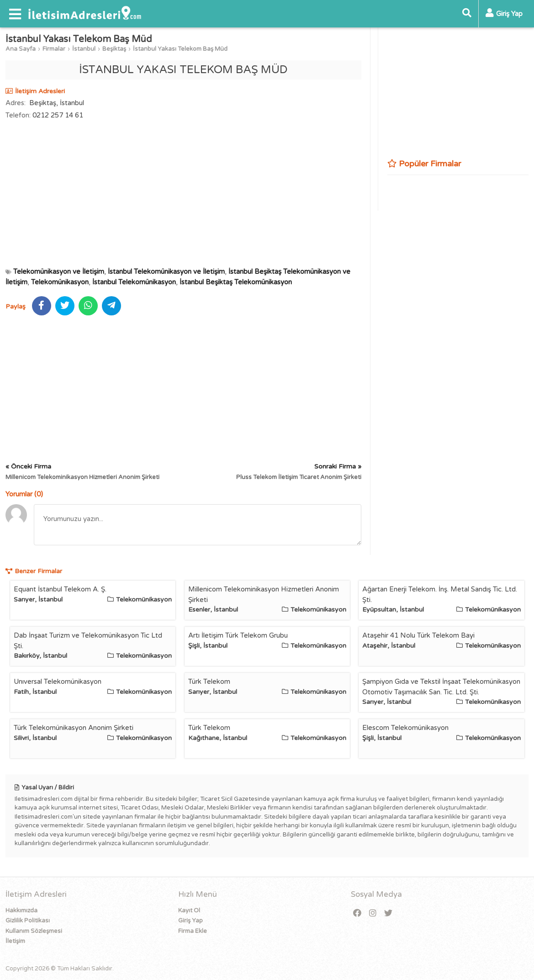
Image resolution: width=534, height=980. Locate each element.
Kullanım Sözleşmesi (34, 931)
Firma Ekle (193, 931)
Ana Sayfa (21, 49)
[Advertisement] (183, 193)
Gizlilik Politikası (28, 921)
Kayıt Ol (189, 911)
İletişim (15, 941)
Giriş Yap (190, 921)
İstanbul (84, 49)
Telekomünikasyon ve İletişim (59, 272)
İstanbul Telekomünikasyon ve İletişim (166, 272)
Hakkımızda (21, 911)
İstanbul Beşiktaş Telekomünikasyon (236, 282)
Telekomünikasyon (60, 282)
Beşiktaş (114, 49)
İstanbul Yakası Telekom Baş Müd (180, 49)
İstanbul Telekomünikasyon (134, 282)
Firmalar (54, 49)
